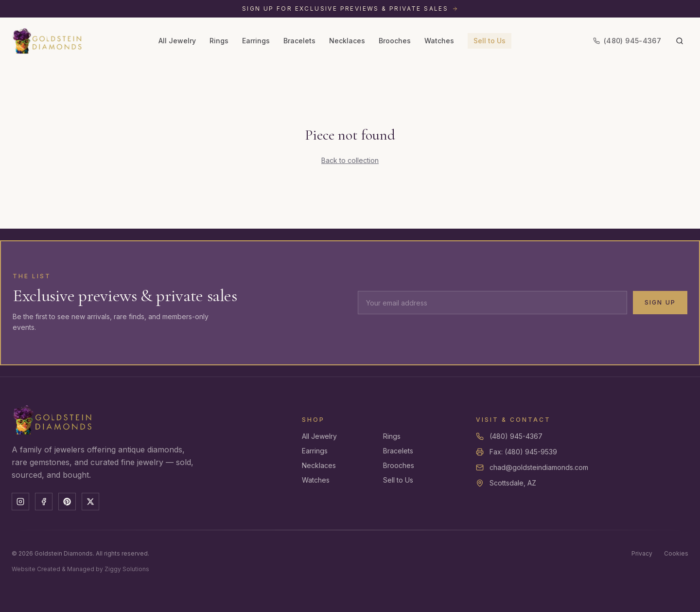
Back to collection (350, 160)
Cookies (676, 553)
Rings (219, 41)
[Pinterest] (67, 502)
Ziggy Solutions (127, 569)
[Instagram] (20, 502)
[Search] (680, 41)
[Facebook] (44, 502)
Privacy (642, 553)
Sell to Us (490, 41)
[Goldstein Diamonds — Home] (47, 41)
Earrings (256, 41)
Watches (439, 41)
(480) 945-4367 (516, 436)
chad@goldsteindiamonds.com (539, 467)
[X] (90, 502)
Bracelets (299, 41)
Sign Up (660, 302)
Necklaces (347, 41)
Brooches (395, 41)
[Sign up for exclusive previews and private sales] (350, 9)
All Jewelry (177, 41)
